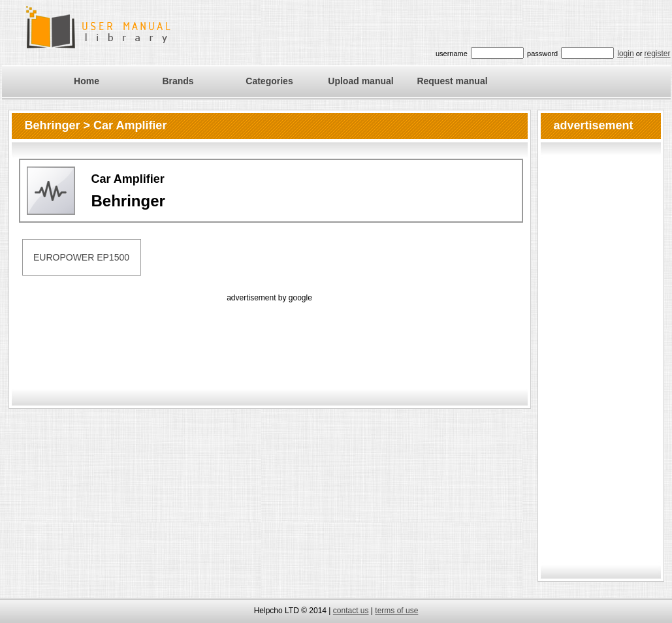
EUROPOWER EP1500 (81, 257)
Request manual (452, 81)
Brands (178, 81)
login (625, 54)
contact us (351, 611)
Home (87, 81)
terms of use (396, 611)
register (657, 54)
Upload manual (360, 81)
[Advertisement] (270, 334)
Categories (269, 81)
